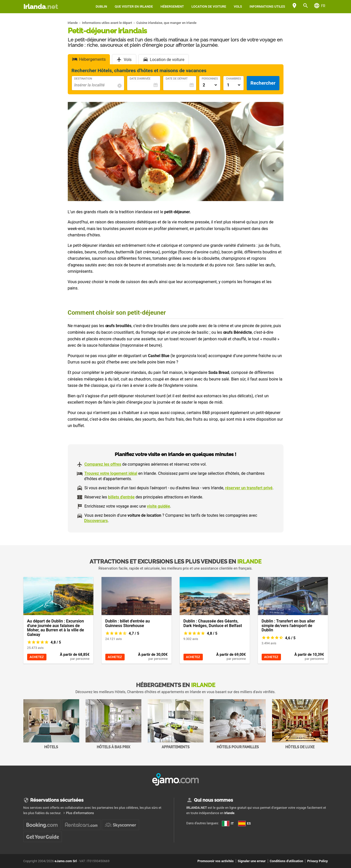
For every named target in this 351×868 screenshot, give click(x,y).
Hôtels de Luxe (300, 724)
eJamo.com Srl (66, 861)
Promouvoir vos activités (216, 861)
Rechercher (263, 83)
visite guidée (158, 506)
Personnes (210, 79)
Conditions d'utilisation (287, 861)
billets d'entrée (121, 497)
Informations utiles (267, 6)
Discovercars (96, 521)
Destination (83, 79)
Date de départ (177, 79)
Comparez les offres (103, 464)
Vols (238, 6)
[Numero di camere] (233, 85)
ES (244, 823)
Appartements (176, 724)
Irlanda (41, 7)
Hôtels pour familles (238, 724)
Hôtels (51, 724)
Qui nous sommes (213, 800)
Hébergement (172, 6)
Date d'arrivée (140, 79)
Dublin (101, 6)
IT (228, 823)
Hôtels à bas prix (113, 724)
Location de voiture (209, 6)
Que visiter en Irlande (134, 6)
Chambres (233, 79)
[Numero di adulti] (210, 85)
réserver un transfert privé (249, 488)
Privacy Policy (317, 861)
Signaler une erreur (252, 861)
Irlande (229, 813)
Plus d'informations (80, 813)
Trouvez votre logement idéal (111, 473)
